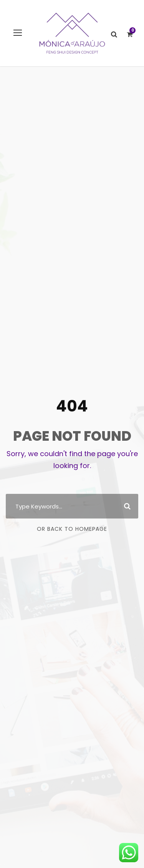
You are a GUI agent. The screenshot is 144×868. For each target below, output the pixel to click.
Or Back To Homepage (72, 529)
